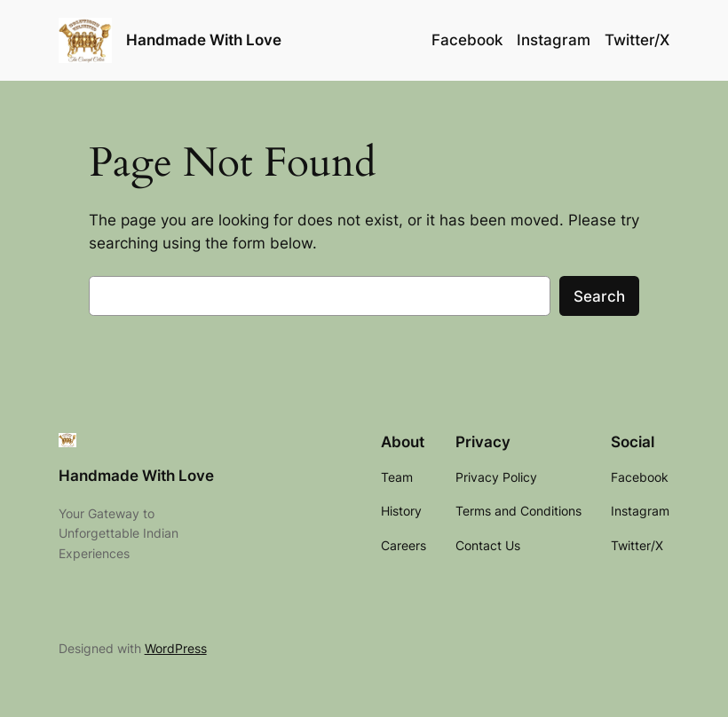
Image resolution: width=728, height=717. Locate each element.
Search (599, 296)
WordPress (176, 648)
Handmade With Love (204, 40)
